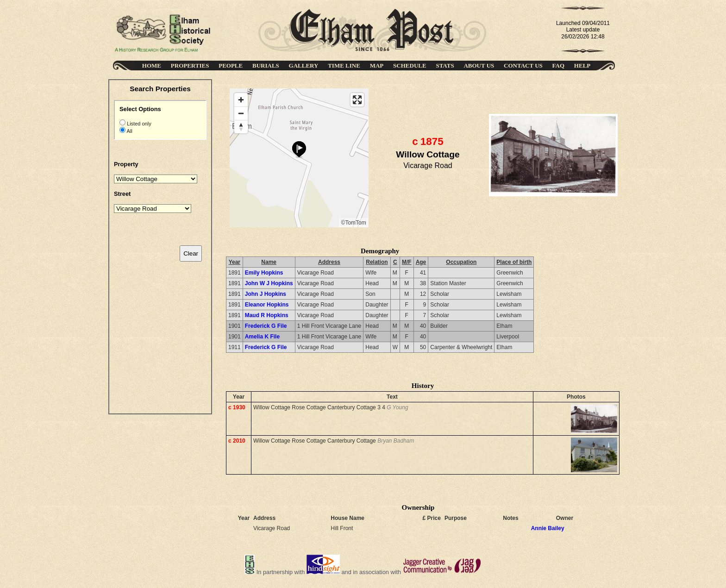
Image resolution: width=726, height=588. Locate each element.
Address (329, 262)
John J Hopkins (266, 294)
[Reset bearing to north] (241, 127)
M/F (407, 262)
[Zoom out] (241, 113)
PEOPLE (231, 66)
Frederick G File (266, 326)
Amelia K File (262, 337)
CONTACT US (523, 66)
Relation (377, 262)
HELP (582, 66)
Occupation (461, 262)
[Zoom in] (241, 100)
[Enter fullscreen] (357, 100)
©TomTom (354, 223)
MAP (377, 66)
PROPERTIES (190, 66)
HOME (152, 66)
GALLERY (304, 66)
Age (421, 262)
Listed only (138, 124)
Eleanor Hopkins (267, 305)
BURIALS (266, 66)
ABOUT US (479, 66)
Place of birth (514, 262)
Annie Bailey (548, 528)
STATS (445, 66)
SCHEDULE (410, 66)
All (129, 131)
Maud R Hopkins (267, 315)
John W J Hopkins (269, 283)
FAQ (558, 66)
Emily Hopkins (264, 273)
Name (269, 262)
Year (235, 262)
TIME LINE (344, 66)
